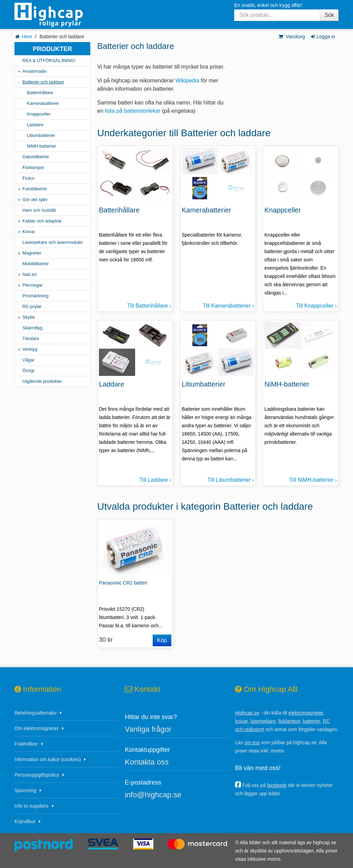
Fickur (28, 178)
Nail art (29, 274)
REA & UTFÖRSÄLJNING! (49, 61)
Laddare (35, 125)
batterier (311, 721)
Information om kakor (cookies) (48, 759)
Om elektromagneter (37, 728)
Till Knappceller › (316, 306)
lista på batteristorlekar (133, 111)
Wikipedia (187, 81)
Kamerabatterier (43, 103)
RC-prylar (32, 306)
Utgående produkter (42, 381)
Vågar (28, 360)
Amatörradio (35, 71)
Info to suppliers (32, 806)
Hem (27, 37)
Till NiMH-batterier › (313, 480)
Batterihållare (40, 93)
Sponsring (25, 790)
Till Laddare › (155, 480)
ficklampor (289, 721)
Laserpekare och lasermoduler (53, 242)
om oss (252, 742)
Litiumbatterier (41, 135)
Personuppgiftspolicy (37, 775)
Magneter (32, 253)
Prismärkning (36, 296)
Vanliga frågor (148, 729)
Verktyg (30, 349)
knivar (241, 721)
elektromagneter (306, 713)
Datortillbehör (36, 157)
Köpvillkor (25, 821)
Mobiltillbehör (36, 264)
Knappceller (39, 114)
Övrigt (28, 371)
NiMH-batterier (42, 146)
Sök (329, 15)
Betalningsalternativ (36, 713)
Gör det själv (35, 199)
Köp (162, 640)
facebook (277, 785)
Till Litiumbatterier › (231, 480)
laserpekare (263, 721)
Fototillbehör (35, 189)
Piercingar (33, 285)
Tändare (31, 338)
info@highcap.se (153, 795)
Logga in (322, 37)
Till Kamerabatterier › (228, 306)
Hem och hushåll (39, 210)
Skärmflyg (32, 328)
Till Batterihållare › (149, 306)
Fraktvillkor (26, 744)
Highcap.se (247, 713)
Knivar (29, 232)
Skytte (29, 317)
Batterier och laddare (43, 82)
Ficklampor (33, 167)
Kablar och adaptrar (42, 221)
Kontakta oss (147, 762)
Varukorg (291, 37)
